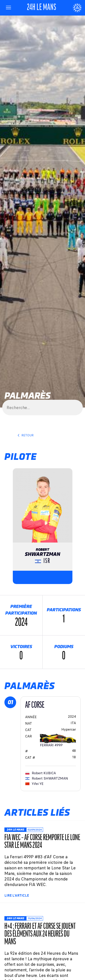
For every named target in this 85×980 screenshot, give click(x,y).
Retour (26, 435)
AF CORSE (35, 706)
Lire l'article (17, 895)
